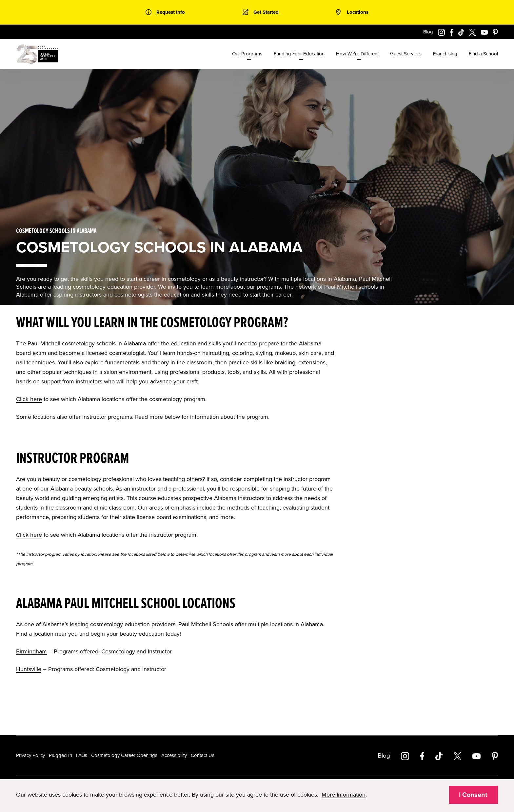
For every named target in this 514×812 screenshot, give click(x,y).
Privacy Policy (30, 755)
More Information (344, 795)
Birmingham (31, 651)
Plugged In (60, 755)
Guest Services (406, 54)
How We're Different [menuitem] (357, 54)
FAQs (82, 755)
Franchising (445, 54)
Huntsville (29, 669)
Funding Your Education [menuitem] (299, 54)
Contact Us (203, 755)
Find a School (483, 54)
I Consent (473, 795)
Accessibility (174, 755)
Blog (428, 32)
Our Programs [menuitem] (247, 54)
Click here (29, 399)
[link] (165, 12)
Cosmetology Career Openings (124, 755)
